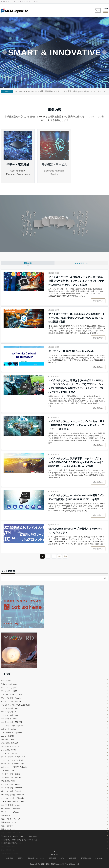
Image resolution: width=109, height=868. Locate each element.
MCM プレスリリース (9, 688)
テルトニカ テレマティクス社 (12, 760)
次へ (65, 556)
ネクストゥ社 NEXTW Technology (15, 767)
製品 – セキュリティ (9, 822)
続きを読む (98, 301)
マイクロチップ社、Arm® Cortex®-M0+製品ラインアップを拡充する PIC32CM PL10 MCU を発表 (76, 497)
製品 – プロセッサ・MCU (11, 833)
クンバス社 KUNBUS (10, 743)
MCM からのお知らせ (9, 684)
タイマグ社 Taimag (9, 753)
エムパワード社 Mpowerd (11, 733)
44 (59, 556)
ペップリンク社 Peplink (11, 784)
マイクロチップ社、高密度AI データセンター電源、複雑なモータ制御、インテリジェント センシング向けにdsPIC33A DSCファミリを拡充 (76, 281)
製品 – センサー (7, 826)
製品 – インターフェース (11, 819)
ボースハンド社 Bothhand (12, 788)
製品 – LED (5, 815)
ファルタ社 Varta (8, 781)
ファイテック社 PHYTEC (11, 778)
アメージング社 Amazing (11, 698)
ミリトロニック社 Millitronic (12, 798)
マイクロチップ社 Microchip (12, 795)
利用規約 (8, 843)
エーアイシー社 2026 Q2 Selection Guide (71, 351)
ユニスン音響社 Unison (11, 805)
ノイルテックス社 (8, 771)
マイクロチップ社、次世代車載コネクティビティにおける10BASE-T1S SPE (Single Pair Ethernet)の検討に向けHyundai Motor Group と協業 (76, 462)
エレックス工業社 (8, 736)
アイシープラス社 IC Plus (12, 695)
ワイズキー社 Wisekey (10, 812)
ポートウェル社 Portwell (11, 791)
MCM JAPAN (6, 681)
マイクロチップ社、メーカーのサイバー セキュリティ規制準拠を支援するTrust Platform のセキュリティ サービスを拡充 (76, 425)
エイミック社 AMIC (9, 719)
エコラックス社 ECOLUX (11, 722)
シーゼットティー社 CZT (11, 746)
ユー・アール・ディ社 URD (12, 802)
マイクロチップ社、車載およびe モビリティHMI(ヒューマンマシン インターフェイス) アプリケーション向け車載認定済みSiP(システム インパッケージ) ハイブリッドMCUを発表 (77, 386)
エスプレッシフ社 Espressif (12, 726)
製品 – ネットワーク (9, 829)
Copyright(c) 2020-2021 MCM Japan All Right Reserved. (54, 864)
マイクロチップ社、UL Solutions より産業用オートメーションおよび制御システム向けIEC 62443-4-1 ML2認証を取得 (77, 318)
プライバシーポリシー (27, 840)
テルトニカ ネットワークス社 (12, 764)
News (7, 91)
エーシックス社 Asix (10, 715)
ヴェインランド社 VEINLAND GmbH (16, 705)
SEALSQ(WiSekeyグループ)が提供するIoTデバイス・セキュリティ (75, 531)
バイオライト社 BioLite (11, 774)
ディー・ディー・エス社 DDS (13, 757)
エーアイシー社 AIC (9, 708)
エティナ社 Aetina (9, 729)
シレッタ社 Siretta (9, 750)
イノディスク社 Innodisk (11, 701)
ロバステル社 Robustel (10, 809)
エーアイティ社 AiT (9, 712)
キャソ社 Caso (7, 739)
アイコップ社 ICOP (9, 691)
